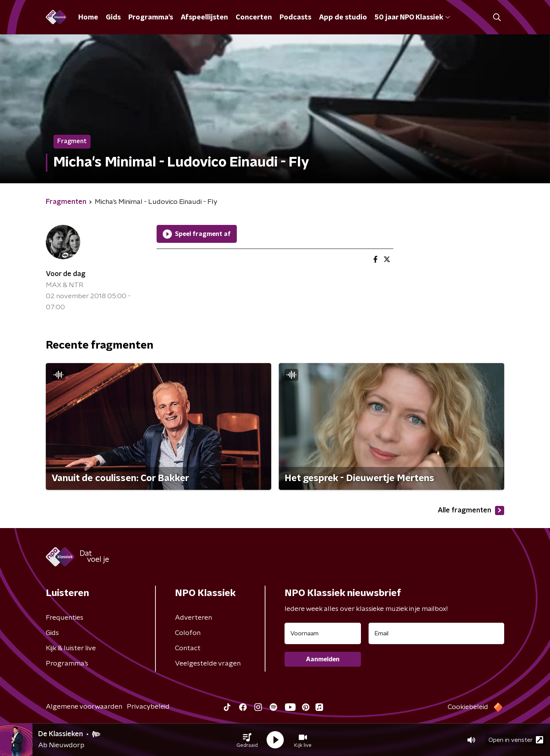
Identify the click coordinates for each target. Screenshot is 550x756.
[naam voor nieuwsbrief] (323, 633)
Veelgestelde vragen (208, 664)
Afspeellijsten (204, 18)
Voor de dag (66, 274)
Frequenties (65, 618)
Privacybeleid (148, 707)
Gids (113, 18)
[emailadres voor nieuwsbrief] (436, 633)
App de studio (343, 18)
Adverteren (193, 618)
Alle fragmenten (471, 510)
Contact (188, 648)
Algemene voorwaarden (84, 707)
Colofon (188, 633)
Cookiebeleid (468, 707)
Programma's (151, 18)
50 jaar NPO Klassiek (412, 18)
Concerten (254, 18)
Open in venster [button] (516, 740)
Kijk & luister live (71, 648)
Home (88, 18)
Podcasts (295, 18)
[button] (247, 740)
